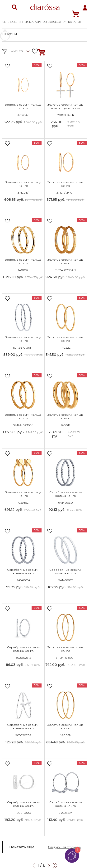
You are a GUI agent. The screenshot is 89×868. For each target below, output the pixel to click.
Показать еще (22, 847)
